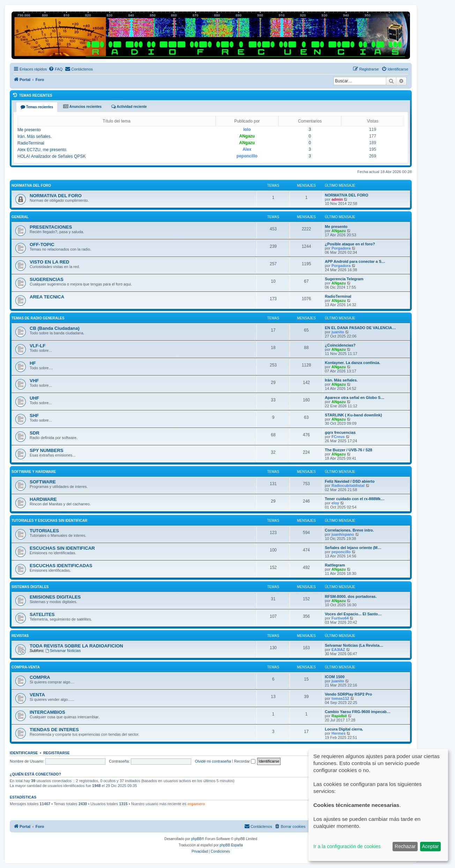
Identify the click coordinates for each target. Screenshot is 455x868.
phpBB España (231, 845)
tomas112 (340, 698)
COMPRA (40, 677)
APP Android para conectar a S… (355, 261)
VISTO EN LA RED (50, 262)
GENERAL (20, 217)
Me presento (29, 130)
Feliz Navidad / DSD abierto (350, 481)
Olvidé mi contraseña (213, 761)
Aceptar (430, 846)
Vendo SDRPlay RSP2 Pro (348, 694)
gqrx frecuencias (340, 432)
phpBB (196, 839)
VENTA (37, 695)
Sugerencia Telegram (344, 279)
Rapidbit (339, 716)
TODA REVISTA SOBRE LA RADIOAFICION (76, 646)
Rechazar (405, 846)
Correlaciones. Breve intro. (349, 530)
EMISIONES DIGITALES (55, 597)
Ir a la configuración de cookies (347, 846)
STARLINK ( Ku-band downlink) (353, 415)
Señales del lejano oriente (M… (353, 548)
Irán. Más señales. (35, 136)
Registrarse (57, 753)
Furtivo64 (340, 618)
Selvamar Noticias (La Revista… (354, 645)
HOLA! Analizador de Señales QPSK (51, 156)
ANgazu (247, 136)
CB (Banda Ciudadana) (55, 328)
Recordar (245, 761)
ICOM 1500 (335, 677)
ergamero (196, 804)
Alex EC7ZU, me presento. (42, 150)
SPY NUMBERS (47, 450)
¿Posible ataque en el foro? (350, 244)
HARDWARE (43, 499)
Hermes (338, 733)
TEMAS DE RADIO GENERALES (38, 318)
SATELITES (42, 614)
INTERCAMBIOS (47, 712)
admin (337, 199)
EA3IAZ (338, 650)
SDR (35, 433)
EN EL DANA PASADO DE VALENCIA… (360, 328)
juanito (338, 332)
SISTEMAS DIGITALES (30, 587)
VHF (34, 381)
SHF (34, 416)
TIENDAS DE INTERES (54, 730)
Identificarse (24, 753)
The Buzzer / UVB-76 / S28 (349, 450)
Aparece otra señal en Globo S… (355, 398)
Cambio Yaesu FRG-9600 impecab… (358, 712)
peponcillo (247, 156)
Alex (247, 149)
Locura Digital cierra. (344, 729)
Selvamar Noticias (63, 651)
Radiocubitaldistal (348, 485)
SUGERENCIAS (47, 279)
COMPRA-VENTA (26, 667)
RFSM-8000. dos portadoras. (351, 596)
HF (33, 363)
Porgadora (341, 248)
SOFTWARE (43, 482)
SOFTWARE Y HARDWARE (34, 472)
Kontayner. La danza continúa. (353, 363)
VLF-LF (38, 346)
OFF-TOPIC (42, 244)
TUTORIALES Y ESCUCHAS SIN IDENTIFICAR (49, 521)
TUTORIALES (44, 531)
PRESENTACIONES (51, 227)
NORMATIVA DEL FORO (31, 186)
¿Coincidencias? (340, 345)
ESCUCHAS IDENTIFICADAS (61, 566)
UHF (34, 398)
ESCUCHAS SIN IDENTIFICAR (62, 548)
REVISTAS (20, 636)
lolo (247, 129)
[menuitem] (55, 69)
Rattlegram (335, 565)
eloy (335, 503)
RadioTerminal (31, 143)
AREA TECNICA (47, 297)
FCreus (338, 437)
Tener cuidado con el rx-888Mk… (355, 499)
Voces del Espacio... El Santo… (353, 614)
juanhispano (343, 534)
